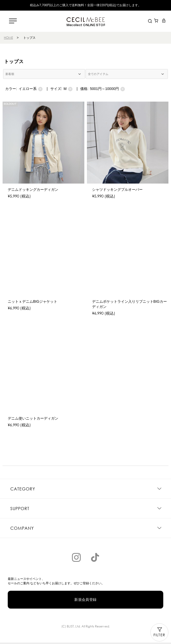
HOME (8, 38)
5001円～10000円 (107, 89)
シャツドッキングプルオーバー (117, 190)
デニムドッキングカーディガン (33, 190)
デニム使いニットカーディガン (33, 418)
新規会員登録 (86, 600)
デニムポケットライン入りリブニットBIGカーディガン (129, 304)
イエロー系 (31, 89)
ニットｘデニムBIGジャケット (32, 301)
